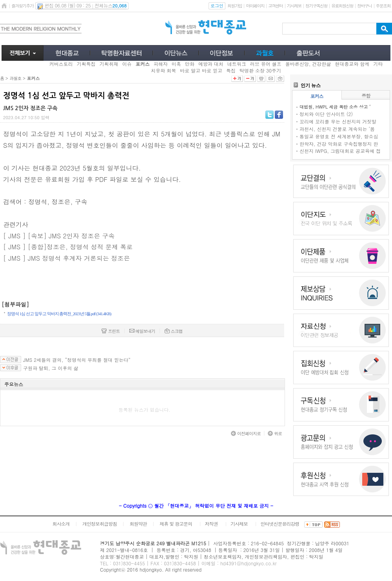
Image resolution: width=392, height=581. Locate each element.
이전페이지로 (246, 433)
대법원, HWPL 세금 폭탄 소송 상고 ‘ (335, 107)
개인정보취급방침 (100, 524)
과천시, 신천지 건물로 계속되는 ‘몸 (337, 129)
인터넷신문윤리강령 (280, 524)
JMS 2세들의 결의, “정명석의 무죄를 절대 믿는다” (77, 360)
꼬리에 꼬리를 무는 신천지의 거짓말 (338, 121)
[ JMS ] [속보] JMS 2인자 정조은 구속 (59, 236)
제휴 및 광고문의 (176, 524)
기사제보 (294, 6)
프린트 (111, 331)
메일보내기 (142, 331)
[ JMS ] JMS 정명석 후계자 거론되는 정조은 (66, 258)
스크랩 (174, 331)
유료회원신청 (342, 6)
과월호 (15, 78)
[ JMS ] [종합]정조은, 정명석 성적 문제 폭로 (68, 247)
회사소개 (61, 524)
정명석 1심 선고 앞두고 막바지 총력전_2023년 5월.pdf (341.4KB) (59, 314)
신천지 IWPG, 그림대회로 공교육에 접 (340, 151)
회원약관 (138, 524)
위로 (275, 433)
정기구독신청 (316, 6)
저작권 (211, 524)
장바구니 (364, 6)
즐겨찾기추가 (22, 6)
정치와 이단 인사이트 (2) (326, 114)
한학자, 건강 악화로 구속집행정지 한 (339, 144)
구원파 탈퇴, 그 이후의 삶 (51, 368)
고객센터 (275, 6)
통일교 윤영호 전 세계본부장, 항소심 (339, 136)
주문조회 (383, 6)
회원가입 (235, 6)
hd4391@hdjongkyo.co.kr (249, 563)
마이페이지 (255, 6)
